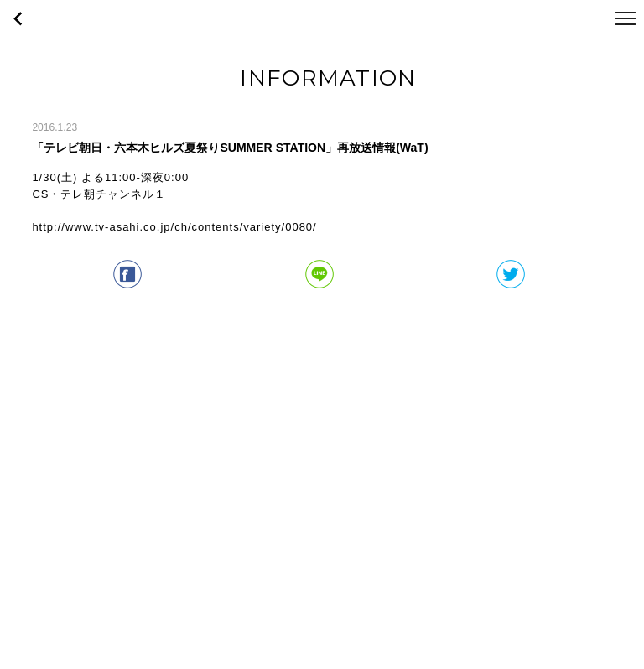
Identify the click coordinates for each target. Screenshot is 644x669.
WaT (322, 18)
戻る (18, 18)
